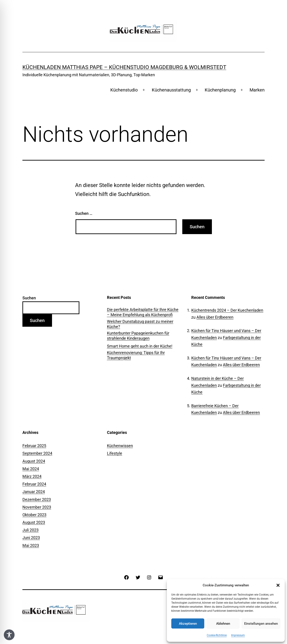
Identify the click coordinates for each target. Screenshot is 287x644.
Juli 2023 (30, 530)
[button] (278, 585)
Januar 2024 (34, 492)
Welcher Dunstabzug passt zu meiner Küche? (140, 324)
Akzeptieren (188, 624)
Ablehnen (223, 624)
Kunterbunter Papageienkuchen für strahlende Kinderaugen (138, 336)
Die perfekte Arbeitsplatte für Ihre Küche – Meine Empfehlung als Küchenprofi (143, 312)
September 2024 (37, 453)
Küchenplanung (220, 90)
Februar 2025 (34, 446)
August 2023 (34, 522)
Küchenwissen (120, 446)
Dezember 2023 (37, 499)
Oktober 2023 (34, 515)
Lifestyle (115, 453)
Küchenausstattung (171, 90)
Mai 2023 (31, 545)
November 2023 (37, 507)
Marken (257, 90)
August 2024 (34, 461)
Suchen (29, 298)
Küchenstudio (124, 90)
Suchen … (84, 213)
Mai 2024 (31, 469)
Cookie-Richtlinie (217, 635)
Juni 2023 (31, 538)
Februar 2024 (34, 484)
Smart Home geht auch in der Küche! (140, 346)
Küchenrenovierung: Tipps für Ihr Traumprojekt (136, 355)
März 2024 (32, 476)
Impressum (238, 635)
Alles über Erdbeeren (215, 317)
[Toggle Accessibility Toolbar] (9, 635)
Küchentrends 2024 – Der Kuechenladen (227, 310)
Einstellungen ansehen (261, 624)
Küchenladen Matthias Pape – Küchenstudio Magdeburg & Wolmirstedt (124, 67)
